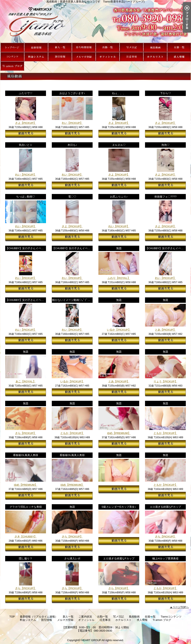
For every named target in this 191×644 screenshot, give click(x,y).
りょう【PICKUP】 (165, 381)
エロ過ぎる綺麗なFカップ (165, 507)
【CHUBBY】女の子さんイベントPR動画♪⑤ (33, 248)
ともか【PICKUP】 (72, 433)
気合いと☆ (26, 145)
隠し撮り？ (26, 558)
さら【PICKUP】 (26, 433)
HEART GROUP (91, 640)
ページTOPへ (181, 607)
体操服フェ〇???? (165, 197)
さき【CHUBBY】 (26, 537)
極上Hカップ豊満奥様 (165, 558)
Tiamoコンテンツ (12, 57)
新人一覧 (60, 47)
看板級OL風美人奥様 (26, 455)
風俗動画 (155, 47)
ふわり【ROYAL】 (119, 278)
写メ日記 (131, 47)
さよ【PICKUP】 (26, 123)
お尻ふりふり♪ (119, 197)
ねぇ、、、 (119, 93)
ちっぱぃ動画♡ (26, 197)
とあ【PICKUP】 (165, 330)
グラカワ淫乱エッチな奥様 (26, 507)
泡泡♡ (165, 145)
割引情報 (60, 57)
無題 (119, 248)
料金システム (36, 57)
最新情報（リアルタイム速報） (36, 47)
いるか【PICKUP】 (119, 330)
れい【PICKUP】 (72, 123)
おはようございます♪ (72, 93)
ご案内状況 (84, 47)
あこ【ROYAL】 (25, 381)
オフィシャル (108, 57)
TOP (12, 47)
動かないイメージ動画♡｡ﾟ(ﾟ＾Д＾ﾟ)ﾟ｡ (76, 300)
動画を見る (26, 134)
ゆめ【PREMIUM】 (119, 433)
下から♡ (166, 93)
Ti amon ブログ (12, 66)
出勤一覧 (108, 47)
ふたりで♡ (26, 93)
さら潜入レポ (72, 558)
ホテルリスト (155, 57)
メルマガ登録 (84, 57)
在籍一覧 (179, 47)
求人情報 (179, 57)
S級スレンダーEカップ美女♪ (119, 507)
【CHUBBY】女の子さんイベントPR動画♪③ (79, 248)
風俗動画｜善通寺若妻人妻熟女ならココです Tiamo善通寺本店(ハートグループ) (95, 23)
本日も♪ (72, 145)
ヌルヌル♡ (119, 145)
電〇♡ (72, 197)
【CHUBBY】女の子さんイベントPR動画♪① (33, 300)
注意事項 (131, 57)
